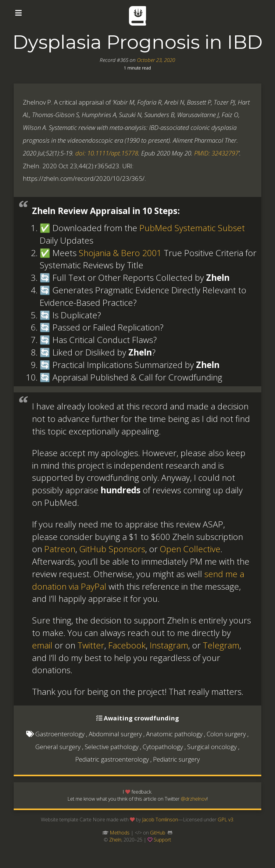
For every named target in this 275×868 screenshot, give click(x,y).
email (42, 645)
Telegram (221, 645)
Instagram (169, 645)
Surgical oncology (212, 747)
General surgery (58, 747)
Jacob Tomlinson (160, 820)
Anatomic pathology (174, 734)
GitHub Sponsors (112, 549)
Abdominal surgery (115, 734)
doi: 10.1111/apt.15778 (107, 153)
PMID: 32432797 (216, 153)
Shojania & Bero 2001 (120, 253)
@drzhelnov (194, 799)
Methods (120, 833)
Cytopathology (163, 747)
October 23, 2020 (156, 60)
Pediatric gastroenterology (112, 759)
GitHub (158, 833)
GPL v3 (225, 820)
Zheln (115, 840)
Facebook (127, 645)
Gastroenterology (60, 734)
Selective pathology (112, 747)
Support (162, 840)
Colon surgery (226, 734)
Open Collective (190, 549)
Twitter (91, 645)
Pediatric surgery (176, 759)
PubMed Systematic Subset (192, 228)
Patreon (60, 549)
